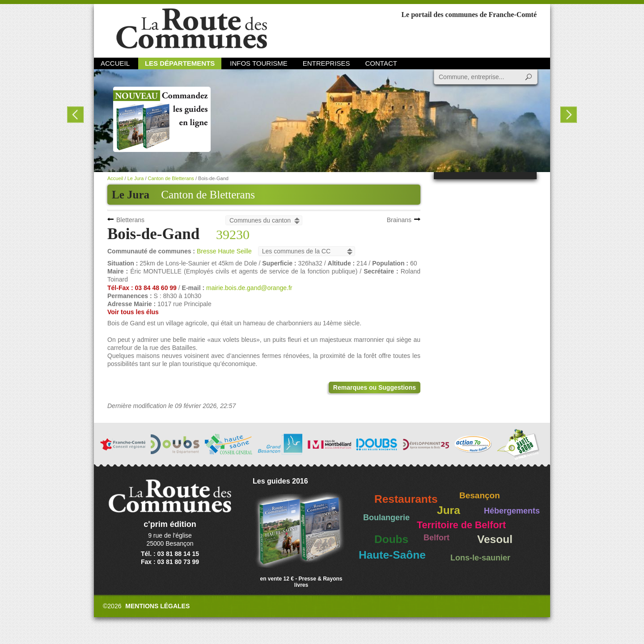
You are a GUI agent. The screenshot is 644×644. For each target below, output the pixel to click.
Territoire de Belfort (461, 525)
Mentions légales (157, 606)
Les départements (180, 63)
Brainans (399, 220)
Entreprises (326, 63)
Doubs (391, 539)
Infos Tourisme (259, 63)
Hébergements (512, 511)
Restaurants (406, 499)
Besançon (480, 495)
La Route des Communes (192, 29)
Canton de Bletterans (208, 195)
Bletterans (130, 220)
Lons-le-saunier (480, 558)
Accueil (115, 63)
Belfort (436, 538)
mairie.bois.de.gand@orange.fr (249, 288)
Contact (381, 63)
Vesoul (495, 539)
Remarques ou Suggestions (375, 387)
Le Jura (136, 178)
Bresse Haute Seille (224, 251)
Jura (449, 510)
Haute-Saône (392, 555)
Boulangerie (386, 518)
